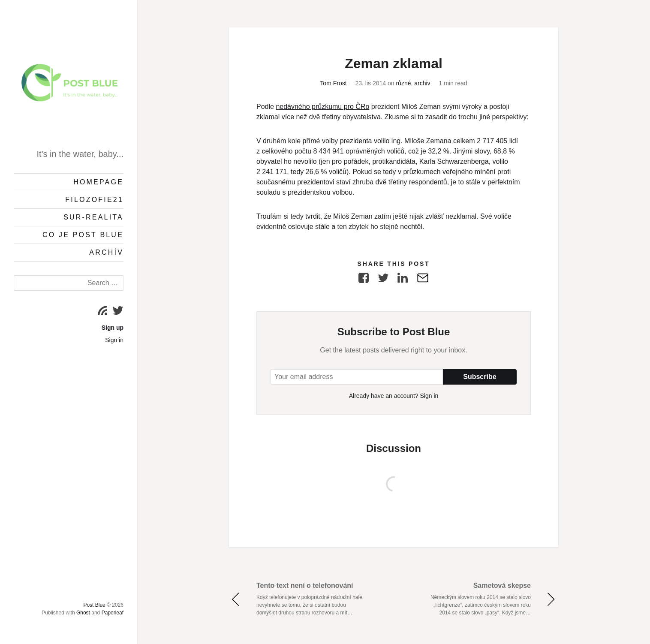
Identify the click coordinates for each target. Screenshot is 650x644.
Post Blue (94, 605)
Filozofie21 (94, 200)
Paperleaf (113, 613)
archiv (422, 83)
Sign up (113, 328)
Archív (106, 252)
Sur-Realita (93, 217)
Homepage (98, 182)
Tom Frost (333, 83)
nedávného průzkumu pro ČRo (322, 107)
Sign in (114, 340)
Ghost (83, 613)
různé (403, 83)
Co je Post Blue (83, 235)
